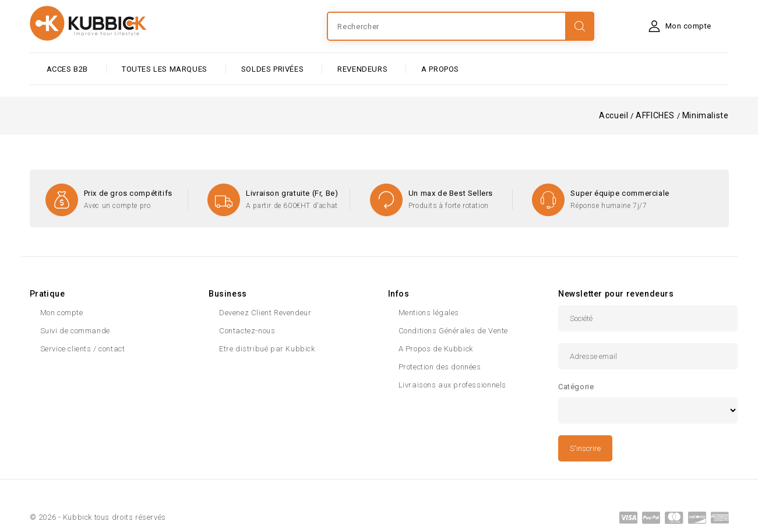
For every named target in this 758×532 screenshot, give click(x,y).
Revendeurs (362, 69)
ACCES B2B (67, 69)
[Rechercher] (460, 26)
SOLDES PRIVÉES (272, 69)
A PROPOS (440, 69)
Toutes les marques (165, 69)
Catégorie (576, 387)
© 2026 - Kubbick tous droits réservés (98, 517)
